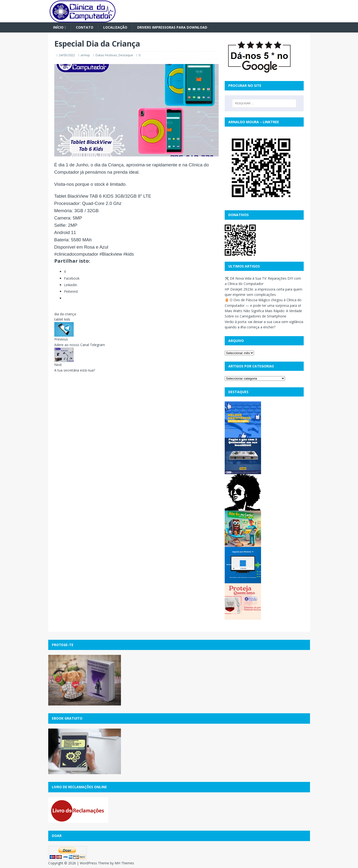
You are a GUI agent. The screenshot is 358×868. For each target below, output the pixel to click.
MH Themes (124, 863)
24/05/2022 (67, 55)
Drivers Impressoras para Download (172, 27)
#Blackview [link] (111, 254)
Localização (115, 27)
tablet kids (62, 319)
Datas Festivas (106, 55)
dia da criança (65, 314)
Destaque (126, 55)
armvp (85, 55)
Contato (85, 27)
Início (58, 27)
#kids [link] (129, 254)
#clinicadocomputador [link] (76, 254)
